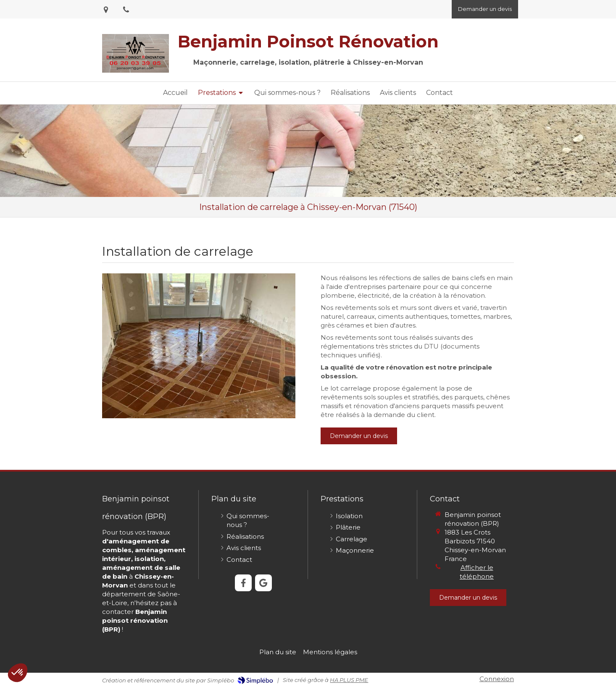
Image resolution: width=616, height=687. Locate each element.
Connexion (497, 679)
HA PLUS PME (349, 680)
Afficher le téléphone (477, 572)
